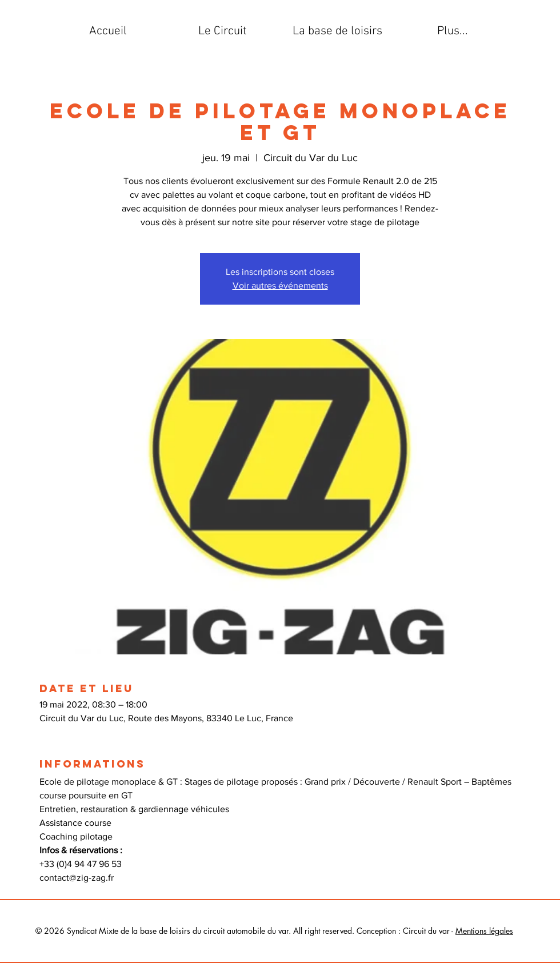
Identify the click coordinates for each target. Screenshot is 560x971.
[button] (223, 31)
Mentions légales (484, 931)
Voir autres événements (280, 285)
